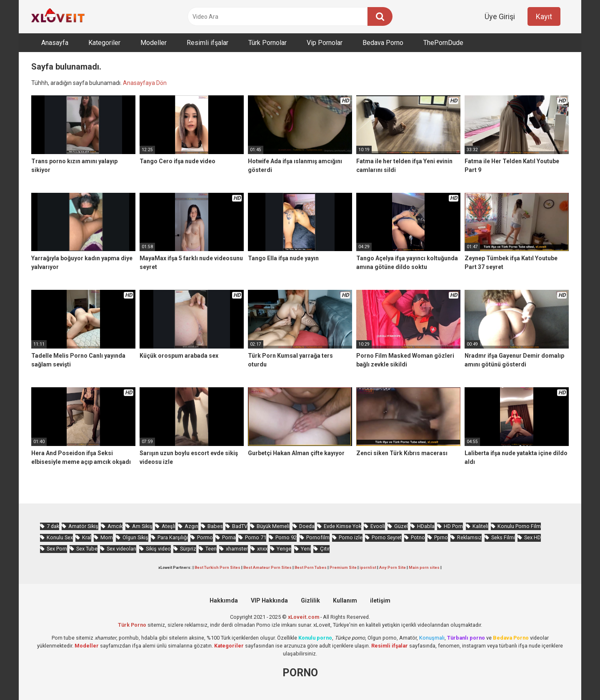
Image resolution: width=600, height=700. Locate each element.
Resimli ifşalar (207, 43)
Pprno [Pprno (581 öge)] (441, 537)
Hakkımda (224, 600)
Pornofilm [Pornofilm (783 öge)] (318, 537)
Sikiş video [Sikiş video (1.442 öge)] (158, 549)
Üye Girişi (500, 16)
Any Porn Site (392, 567)
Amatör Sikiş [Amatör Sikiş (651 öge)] (83, 526)
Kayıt (544, 16)
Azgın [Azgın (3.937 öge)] (191, 526)
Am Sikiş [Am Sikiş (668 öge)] (142, 526)
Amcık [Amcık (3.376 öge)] (115, 526)
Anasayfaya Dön (145, 83)
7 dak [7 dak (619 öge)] (53, 526)
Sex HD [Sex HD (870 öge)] (532, 537)
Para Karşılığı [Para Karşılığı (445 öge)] (173, 537)
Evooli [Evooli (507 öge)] (378, 526)
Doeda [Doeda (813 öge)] (307, 526)
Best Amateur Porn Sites (267, 567)
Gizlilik (310, 600)
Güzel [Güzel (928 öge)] (401, 526)
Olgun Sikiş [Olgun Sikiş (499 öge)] (135, 537)
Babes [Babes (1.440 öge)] (215, 526)
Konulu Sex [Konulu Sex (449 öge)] (60, 537)
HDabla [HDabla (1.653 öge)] (426, 526)
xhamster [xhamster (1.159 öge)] (237, 549)
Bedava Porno (383, 43)
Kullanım (345, 600)
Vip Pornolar (325, 43)
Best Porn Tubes (311, 567)
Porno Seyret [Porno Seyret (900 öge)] (387, 537)
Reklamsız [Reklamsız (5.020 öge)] (469, 537)
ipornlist (368, 567)
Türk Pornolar (267, 43)
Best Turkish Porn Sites (217, 567)
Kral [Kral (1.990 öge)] (87, 537)
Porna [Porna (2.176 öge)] (229, 537)
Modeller (154, 43)
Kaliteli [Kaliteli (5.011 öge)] (480, 526)
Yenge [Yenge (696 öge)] (284, 549)
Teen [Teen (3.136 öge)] (211, 549)
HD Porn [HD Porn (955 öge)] (453, 526)
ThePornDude (443, 43)
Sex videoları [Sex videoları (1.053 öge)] (121, 549)
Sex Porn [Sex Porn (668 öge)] (57, 549)
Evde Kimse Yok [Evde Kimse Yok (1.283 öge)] (342, 526)
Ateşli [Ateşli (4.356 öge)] (169, 526)
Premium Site (343, 567)
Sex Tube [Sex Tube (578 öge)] (87, 549)
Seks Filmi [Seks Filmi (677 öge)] (503, 537)
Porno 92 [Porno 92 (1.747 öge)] (286, 537)
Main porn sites (424, 567)
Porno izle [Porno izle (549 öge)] (351, 537)
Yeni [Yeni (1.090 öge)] (306, 549)
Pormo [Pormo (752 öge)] (205, 537)
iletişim (380, 600)
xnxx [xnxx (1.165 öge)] (262, 549)
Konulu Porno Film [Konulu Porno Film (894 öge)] (519, 526)
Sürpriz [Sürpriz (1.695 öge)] (188, 549)
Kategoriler (104, 43)
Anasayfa (55, 43)
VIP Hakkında (269, 600)
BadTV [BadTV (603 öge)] (240, 526)
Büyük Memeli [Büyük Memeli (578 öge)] (273, 526)
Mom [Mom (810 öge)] (107, 537)
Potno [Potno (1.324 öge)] (418, 537)
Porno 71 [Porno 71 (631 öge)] (256, 537)
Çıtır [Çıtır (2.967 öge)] (325, 549)
